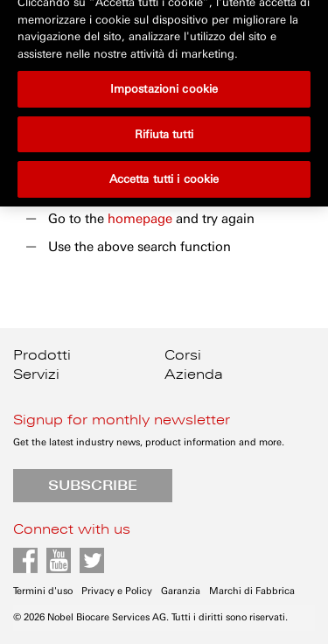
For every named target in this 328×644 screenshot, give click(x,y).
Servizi (36, 374)
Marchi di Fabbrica (252, 591)
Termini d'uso (43, 591)
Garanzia (181, 591)
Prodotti (42, 355)
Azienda (194, 374)
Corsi (183, 355)
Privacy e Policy (117, 591)
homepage (140, 219)
